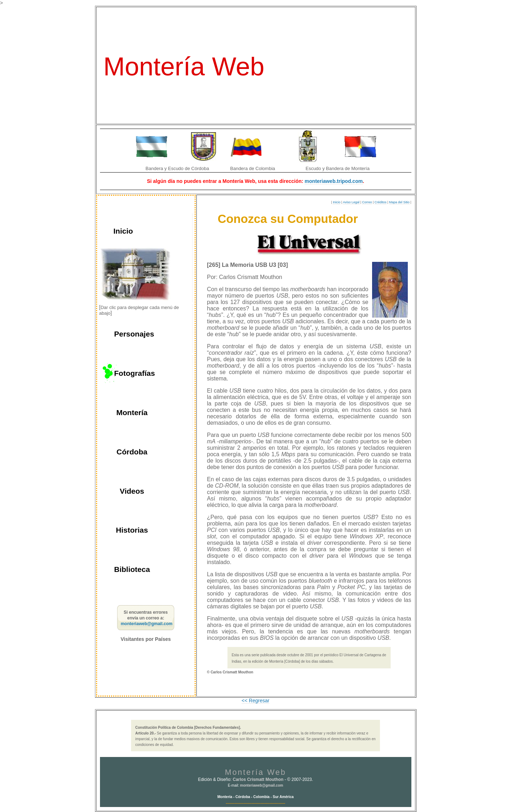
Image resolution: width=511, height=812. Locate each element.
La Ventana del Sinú (338, 18)
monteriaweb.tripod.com (334, 181)
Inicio (337, 202)
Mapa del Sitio (399, 202)
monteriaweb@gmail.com (147, 624)
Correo (367, 202)
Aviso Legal (351, 202)
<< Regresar (256, 701)
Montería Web (184, 66)
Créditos (381, 202)
